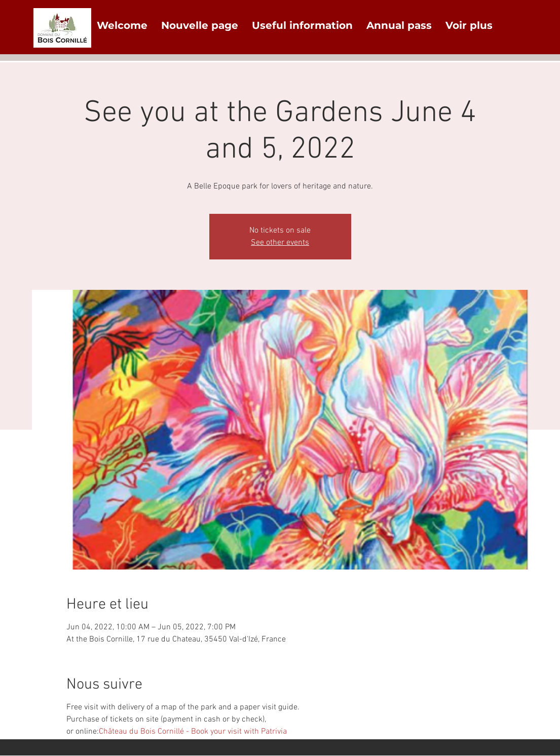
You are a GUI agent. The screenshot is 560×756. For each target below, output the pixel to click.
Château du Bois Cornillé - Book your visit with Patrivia (193, 732)
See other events (280, 243)
